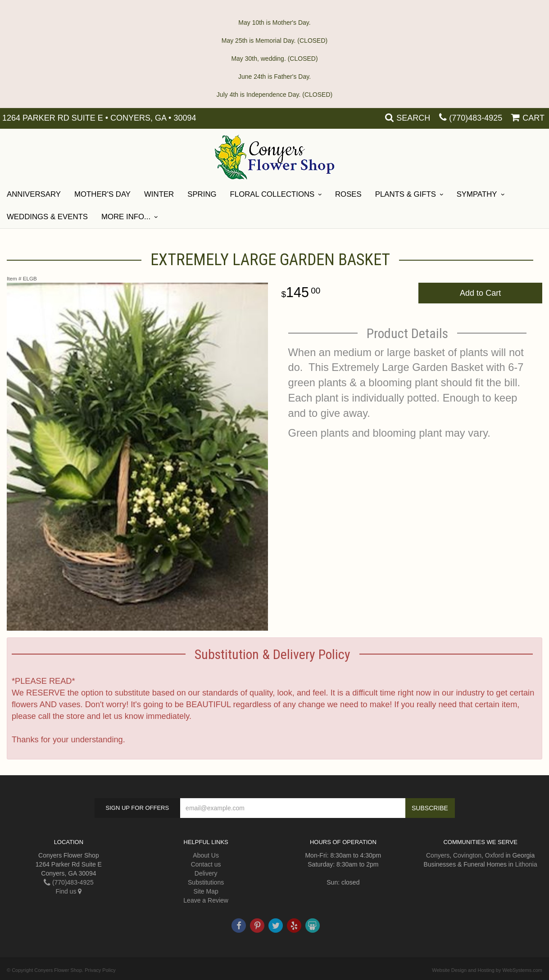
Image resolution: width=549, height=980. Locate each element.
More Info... (126, 217)
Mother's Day (102, 194)
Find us (68, 891)
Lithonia (526, 864)
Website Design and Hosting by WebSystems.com (487, 970)
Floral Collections (272, 194)
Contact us (206, 864)
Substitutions (206, 882)
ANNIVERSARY (34, 194)
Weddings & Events (47, 217)
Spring (202, 194)
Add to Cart (480, 293)
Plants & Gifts (406, 194)
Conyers (438, 855)
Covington (467, 855)
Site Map (206, 891)
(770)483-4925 (476, 118)
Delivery (206, 873)
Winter (159, 194)
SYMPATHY (477, 194)
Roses (348, 194)
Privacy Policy (100, 970)
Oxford (495, 855)
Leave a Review (206, 900)
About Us (206, 855)
